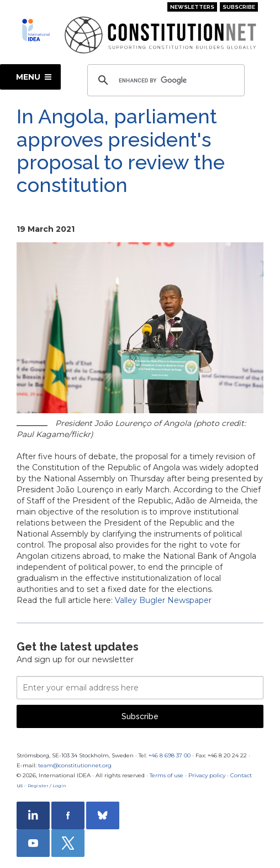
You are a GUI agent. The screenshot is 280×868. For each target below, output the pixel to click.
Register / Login (47, 786)
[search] (164, 80)
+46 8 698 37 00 (170, 755)
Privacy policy (207, 775)
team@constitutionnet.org (75, 765)
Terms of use (167, 775)
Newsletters (192, 7)
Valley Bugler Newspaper (163, 600)
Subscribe (239, 7)
